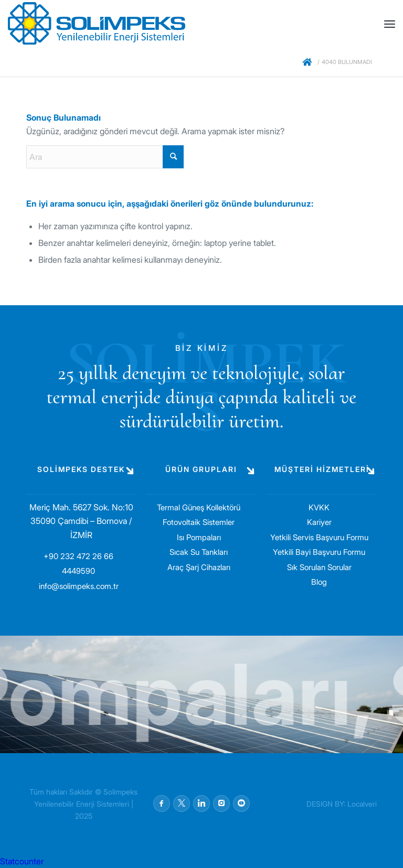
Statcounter (22, 861)
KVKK (319, 507)
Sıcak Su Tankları (199, 552)
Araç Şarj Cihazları (199, 567)
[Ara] (105, 157)
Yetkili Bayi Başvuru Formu (319, 552)
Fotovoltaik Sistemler (199, 522)
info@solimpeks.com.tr (79, 586)
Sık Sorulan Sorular (319, 567)
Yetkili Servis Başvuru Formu (319, 537)
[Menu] (390, 24)
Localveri (362, 804)
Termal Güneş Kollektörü (199, 507)
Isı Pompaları (199, 537)
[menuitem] (390, 24)
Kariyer (319, 522)
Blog (319, 582)
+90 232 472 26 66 (78, 556)
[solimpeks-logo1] (96, 24)
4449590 (78, 571)
